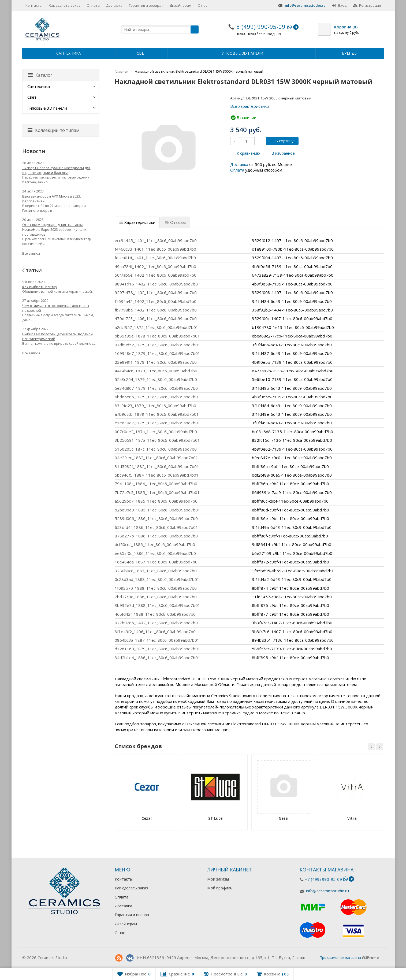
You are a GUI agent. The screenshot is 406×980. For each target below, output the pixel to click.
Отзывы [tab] (175, 222)
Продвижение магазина (340, 957)
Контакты (34, 5)
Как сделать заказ (65, 5)
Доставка (114, 5)
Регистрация (367, 5)
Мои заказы (218, 879)
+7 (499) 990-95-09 (323, 879)
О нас (202, 5)
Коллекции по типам (53, 130)
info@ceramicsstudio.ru (305, 5)
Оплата (93, 5)
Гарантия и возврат (146, 5)
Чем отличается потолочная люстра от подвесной (56, 308)
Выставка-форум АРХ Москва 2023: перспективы (52, 199)
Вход (339, 5)
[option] (147, 794)
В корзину (281, 141)
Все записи (31, 253)
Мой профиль (220, 888)
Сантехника (69, 53)
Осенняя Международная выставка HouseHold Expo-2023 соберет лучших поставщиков (54, 229)
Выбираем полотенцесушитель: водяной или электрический (57, 336)
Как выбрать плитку (40, 287)
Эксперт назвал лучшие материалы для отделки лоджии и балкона (56, 170)
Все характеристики (250, 106)
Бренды (350, 53)
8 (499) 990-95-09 (261, 27)
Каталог (40, 75)
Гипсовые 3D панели (241, 53)
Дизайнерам (180, 5)
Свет (141, 53)
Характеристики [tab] (137, 222)
